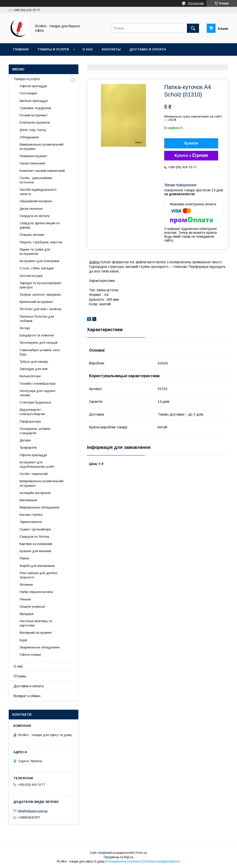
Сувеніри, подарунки (35, 108)
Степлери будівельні (35, 402)
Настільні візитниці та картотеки (36, 623)
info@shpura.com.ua (33, 811)
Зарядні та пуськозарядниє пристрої (41, 285)
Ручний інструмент (33, 115)
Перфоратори (30, 421)
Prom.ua (141, 853)
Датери (25, 440)
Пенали (25, 599)
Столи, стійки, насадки (37, 268)
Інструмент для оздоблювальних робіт (37, 464)
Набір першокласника (36, 592)
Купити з (191, 156)
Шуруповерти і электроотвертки (32, 412)
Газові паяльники (32, 163)
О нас (88, 49)
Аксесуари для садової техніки (38, 393)
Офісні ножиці (30, 655)
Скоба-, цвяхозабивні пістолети (36, 180)
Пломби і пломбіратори (37, 384)
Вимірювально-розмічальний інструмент (41, 147)
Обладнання (29, 137)
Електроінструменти (35, 122)
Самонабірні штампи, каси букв (40, 352)
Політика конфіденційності (162, 861)
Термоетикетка (31, 522)
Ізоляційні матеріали (35, 493)
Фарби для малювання (37, 566)
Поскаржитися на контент (124, 861)
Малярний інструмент (36, 633)
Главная (21, 49)
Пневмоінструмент (33, 156)
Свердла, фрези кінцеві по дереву (40, 225)
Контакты (111, 49)
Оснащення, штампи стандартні (35, 431)
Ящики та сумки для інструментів (35, 252)
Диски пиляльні (31, 209)
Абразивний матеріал (36, 201)
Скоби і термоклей (34, 474)
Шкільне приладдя (34, 101)
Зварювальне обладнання (40, 647)
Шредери (26, 614)
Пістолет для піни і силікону (41, 309)
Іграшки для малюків (35, 551)
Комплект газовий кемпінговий (42, 171)
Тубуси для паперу (34, 362)
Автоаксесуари (31, 276)
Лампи (24, 558)
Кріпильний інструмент (36, 302)
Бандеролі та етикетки (37, 335)
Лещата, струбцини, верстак (41, 242)
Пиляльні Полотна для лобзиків (37, 319)
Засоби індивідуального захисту (38, 192)
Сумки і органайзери (35, 529)
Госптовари (28, 93)
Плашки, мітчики (32, 235)
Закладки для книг (34, 369)
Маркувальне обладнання (39, 507)
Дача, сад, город (33, 130)
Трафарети (28, 448)
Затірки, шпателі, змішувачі (40, 295)
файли (94, 262)
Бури (23, 640)
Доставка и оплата (148, 49)
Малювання (28, 500)
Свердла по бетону (34, 537)
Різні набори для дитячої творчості (39, 575)
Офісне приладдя (33, 86)
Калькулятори (30, 376)
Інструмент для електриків (39, 261)
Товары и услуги (53, 49)
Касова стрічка (31, 515)
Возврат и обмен (27, 696)
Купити (191, 143)
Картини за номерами (36, 544)
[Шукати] (193, 28)
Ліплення (26, 585)
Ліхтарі (25, 328)
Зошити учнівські (32, 607)
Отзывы (20, 676)
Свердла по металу (35, 216)
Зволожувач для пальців (39, 343)
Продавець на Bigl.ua (118, 857)
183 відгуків (196, 3)
